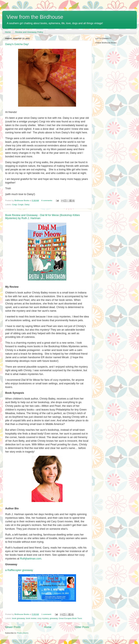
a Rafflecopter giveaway (19, 570)
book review (31, 618)
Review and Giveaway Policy (29, 32)
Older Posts (82, 627)
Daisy (27, 205)
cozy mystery (43, 618)
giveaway (54, 618)
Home (8, 32)
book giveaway (18, 618)
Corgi (14, 205)
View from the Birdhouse (35, 17)
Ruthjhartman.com (31, 559)
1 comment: (47, 614)
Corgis (21, 205)
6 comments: (47, 200)
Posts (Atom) (23, 633)
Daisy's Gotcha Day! (17, 44)
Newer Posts (13, 627)
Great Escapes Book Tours (70, 618)
